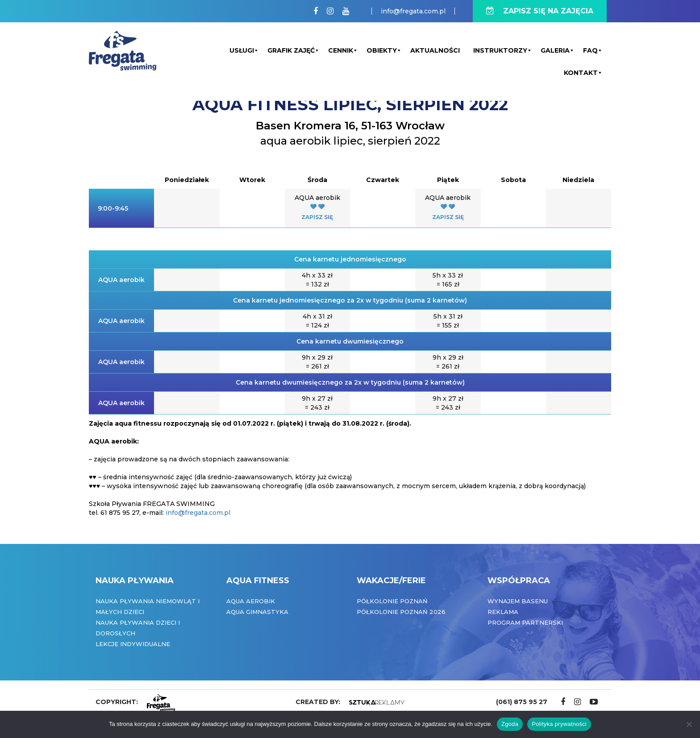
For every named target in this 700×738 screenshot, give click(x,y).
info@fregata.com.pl (413, 11)
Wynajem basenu (518, 601)
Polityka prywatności (559, 724)
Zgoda (510, 724)
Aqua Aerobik (251, 601)
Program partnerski (525, 622)
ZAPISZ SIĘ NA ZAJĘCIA (540, 11)
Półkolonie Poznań (392, 601)
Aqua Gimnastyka (257, 612)
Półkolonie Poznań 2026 (401, 612)
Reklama (503, 612)
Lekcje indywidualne (133, 644)
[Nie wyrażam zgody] (689, 724)
